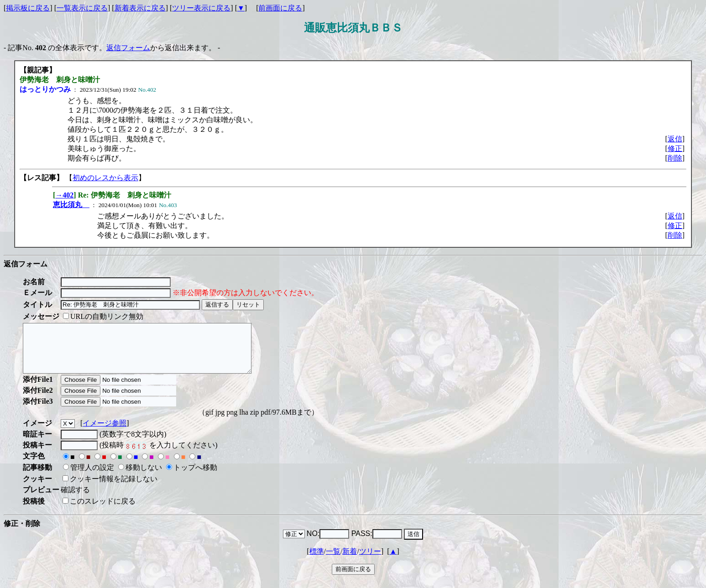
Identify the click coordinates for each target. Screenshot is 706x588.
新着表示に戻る (140, 8)
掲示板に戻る (28, 8)
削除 (675, 158)
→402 (64, 195)
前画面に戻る (280, 8)
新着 (350, 561)
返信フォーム (128, 48)
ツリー (370, 561)
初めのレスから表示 (105, 178)
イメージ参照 (105, 433)
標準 (317, 561)
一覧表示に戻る (82, 8)
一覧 (333, 561)
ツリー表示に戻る (201, 8)
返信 (675, 139)
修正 (675, 148)
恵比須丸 (71, 205)
